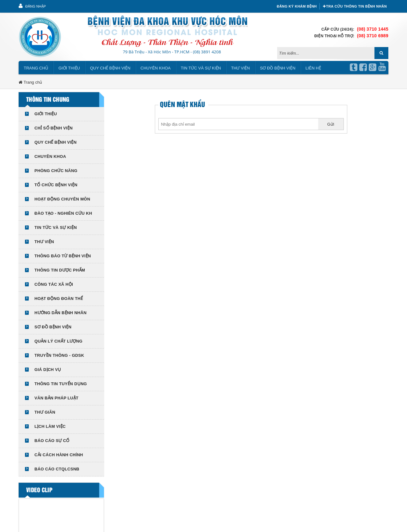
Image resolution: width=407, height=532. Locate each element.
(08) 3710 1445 (373, 29)
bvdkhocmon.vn (77, 523)
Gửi (331, 124)
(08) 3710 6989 (373, 36)
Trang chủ (36, 68)
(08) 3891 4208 (207, 52)
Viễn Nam (145, 523)
